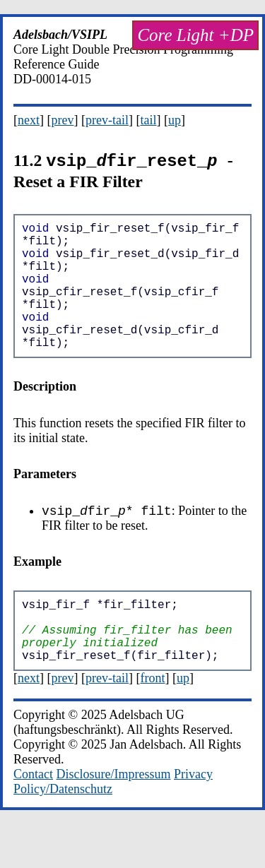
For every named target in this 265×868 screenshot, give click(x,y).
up (175, 120)
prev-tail (107, 120)
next (29, 120)
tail (148, 120)
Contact (33, 818)
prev (63, 120)
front (152, 722)
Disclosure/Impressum (114, 818)
